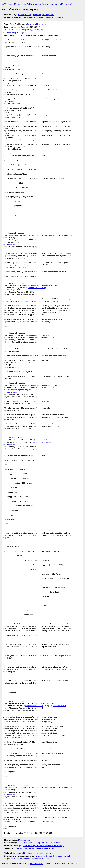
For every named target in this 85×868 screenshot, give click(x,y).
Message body (25, 15)
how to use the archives (20, 859)
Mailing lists (19, 4)
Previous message (45, 17)
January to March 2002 (62, 4)
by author (68, 856)
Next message (29, 17)
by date (39, 856)
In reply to (59, 17)
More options (48, 15)
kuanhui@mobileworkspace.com (43, 286)
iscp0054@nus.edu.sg (33, 30)
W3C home (7, 4)
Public (30, 4)
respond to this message (27, 853)
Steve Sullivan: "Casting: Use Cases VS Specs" (40, 843)
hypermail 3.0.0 (36, 863)
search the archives (41, 859)
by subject (58, 856)
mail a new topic (47, 853)
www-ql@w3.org (42, 4)
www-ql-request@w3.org (20, 236)
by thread (48, 856)
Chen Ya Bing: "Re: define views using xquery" (43, 845)
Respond (37, 15)
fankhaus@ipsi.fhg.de (37, 24)
